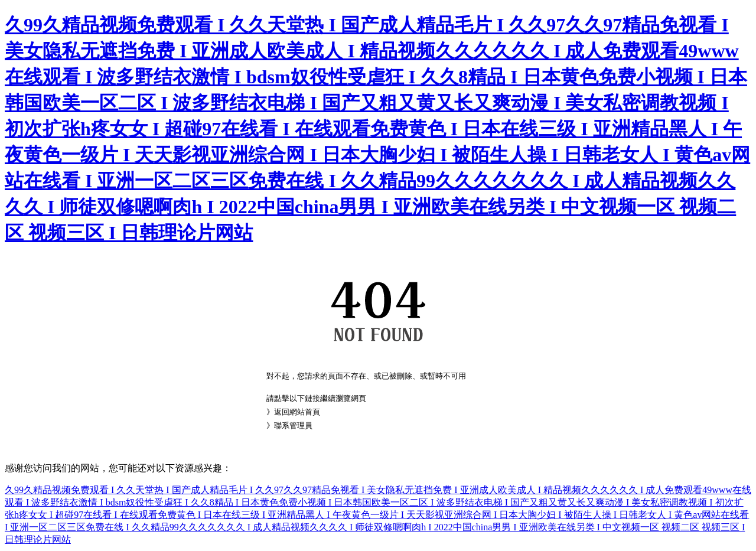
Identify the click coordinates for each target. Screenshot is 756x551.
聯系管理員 (293, 426)
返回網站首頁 (297, 412)
